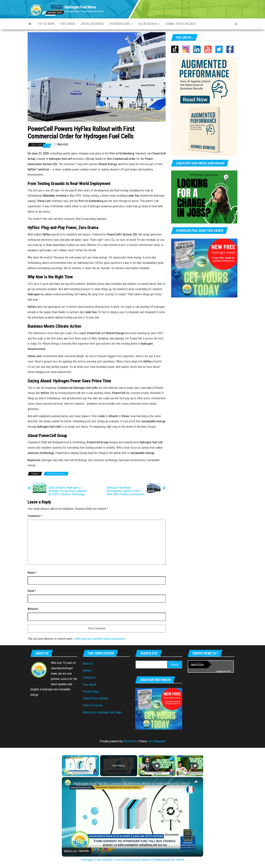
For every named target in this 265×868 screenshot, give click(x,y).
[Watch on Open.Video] (77, 851)
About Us (88, 664)
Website (33, 609)
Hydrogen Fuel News (80, 7)
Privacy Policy (91, 692)
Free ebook (68, 24)
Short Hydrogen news (56, 474)
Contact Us (89, 678)
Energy (219, 671)
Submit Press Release (181, 24)
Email (32, 591)
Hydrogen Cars (121, 24)
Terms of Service (93, 705)
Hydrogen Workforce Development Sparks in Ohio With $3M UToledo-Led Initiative (126, 491)
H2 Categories (149, 24)
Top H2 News (46, 24)
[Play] (157, 766)
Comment (35, 516)
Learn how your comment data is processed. (99, 639)
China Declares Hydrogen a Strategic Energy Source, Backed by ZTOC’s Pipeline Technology (67, 491)
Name (32, 573)
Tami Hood (62, 145)
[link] (68, 783)
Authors (87, 671)
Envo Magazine (157, 741)
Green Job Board (92, 24)
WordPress (130, 741)
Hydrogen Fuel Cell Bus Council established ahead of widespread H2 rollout (132, 783)
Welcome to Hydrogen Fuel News (102, 712)
